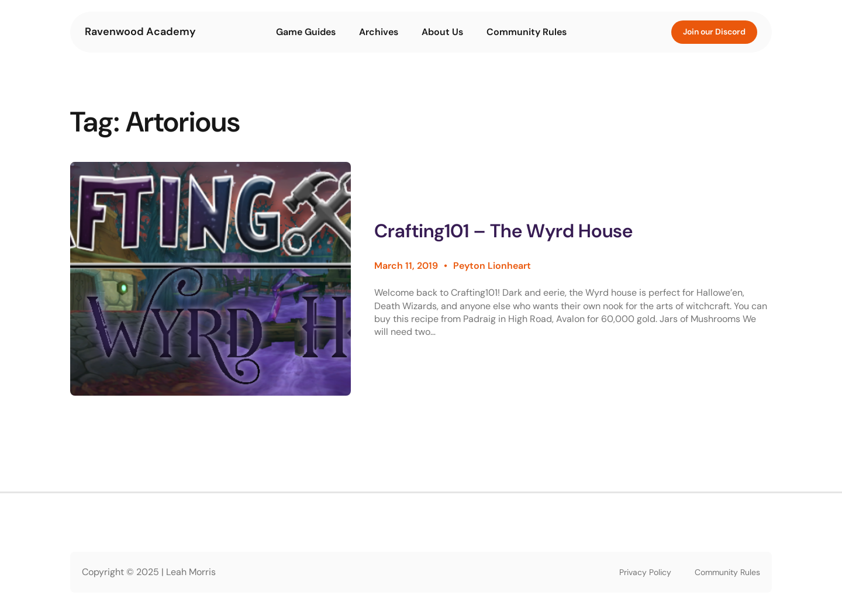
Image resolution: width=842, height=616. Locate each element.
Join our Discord (714, 32)
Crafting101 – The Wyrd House (503, 231)
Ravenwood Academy (140, 32)
